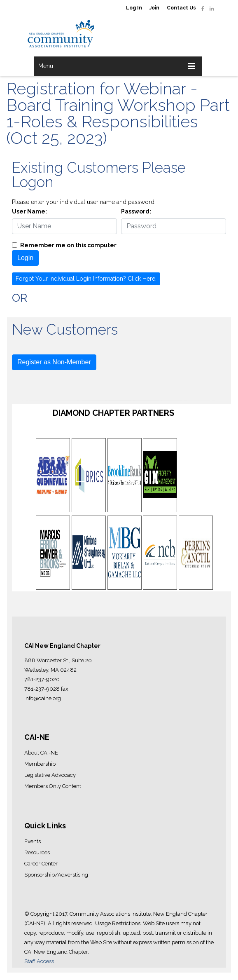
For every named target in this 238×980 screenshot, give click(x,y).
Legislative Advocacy (50, 775)
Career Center (41, 864)
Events (33, 841)
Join (154, 8)
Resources (37, 852)
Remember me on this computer (68, 245)
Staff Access (39, 961)
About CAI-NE (41, 753)
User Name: (29, 211)
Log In (134, 8)
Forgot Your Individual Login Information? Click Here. (86, 279)
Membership (40, 764)
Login (25, 258)
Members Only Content (53, 786)
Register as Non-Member (54, 362)
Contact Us (181, 8)
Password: (136, 211)
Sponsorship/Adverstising (56, 875)
